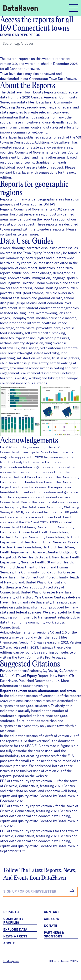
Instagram (11, 961)
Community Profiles (14, 921)
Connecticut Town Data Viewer (53, 79)
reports (48, 219)
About (9, 943)
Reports (11, 912)
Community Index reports (26, 258)
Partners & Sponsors (54, 935)
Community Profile (41, 657)
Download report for (20, 35)
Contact (52, 912)
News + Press (15, 936)
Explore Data (15, 930)
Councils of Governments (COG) (38, 209)
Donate (51, 926)
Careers (52, 919)
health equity (10, 263)
